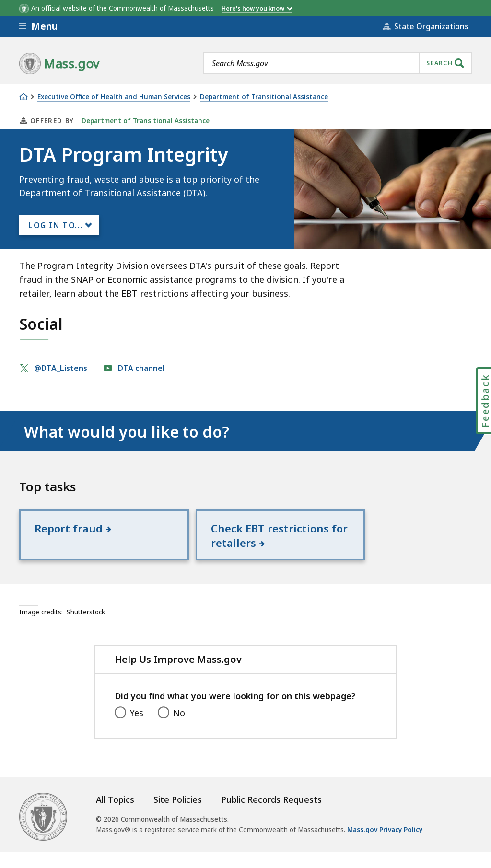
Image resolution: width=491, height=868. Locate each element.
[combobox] (338, 63)
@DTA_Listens (62, 368)
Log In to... (56, 225)
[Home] (23, 97)
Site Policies (178, 815)
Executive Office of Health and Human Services (114, 97)
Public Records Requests (271, 815)
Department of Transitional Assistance (264, 97)
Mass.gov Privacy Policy (385, 845)
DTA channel (142, 368)
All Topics (115, 815)
